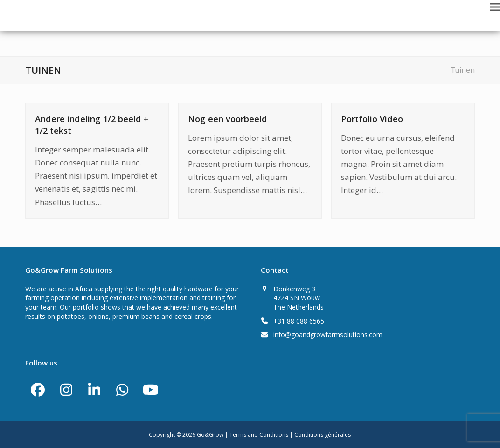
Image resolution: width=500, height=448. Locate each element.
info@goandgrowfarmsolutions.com (328, 334)
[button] (495, 7)
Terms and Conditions (260, 435)
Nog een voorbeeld (228, 119)
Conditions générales (323, 435)
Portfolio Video (372, 119)
